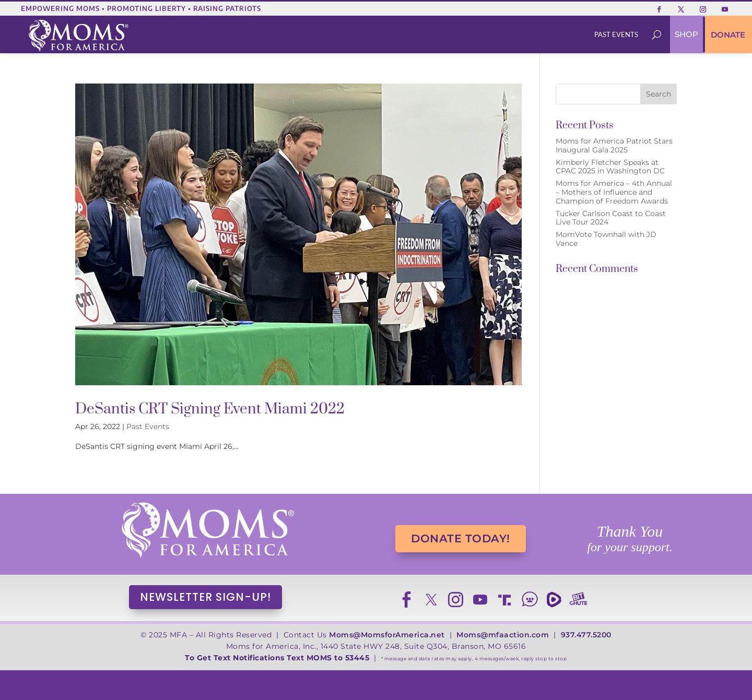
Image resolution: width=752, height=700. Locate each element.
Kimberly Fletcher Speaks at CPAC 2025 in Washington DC (610, 167)
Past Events (148, 426)
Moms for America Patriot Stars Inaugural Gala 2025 (614, 145)
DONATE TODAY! (461, 538)
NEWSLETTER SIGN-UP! (205, 597)
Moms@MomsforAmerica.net (387, 635)
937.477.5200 (586, 635)
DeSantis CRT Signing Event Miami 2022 (210, 409)
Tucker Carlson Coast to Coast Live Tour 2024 (611, 218)
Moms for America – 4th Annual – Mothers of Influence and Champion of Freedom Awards (614, 192)
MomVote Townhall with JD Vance (606, 239)
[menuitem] (616, 35)
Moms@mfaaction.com (503, 635)
